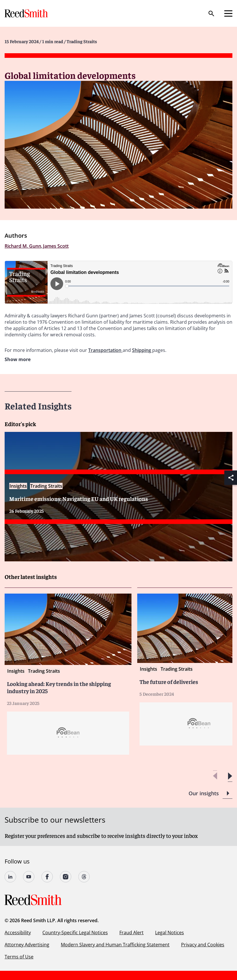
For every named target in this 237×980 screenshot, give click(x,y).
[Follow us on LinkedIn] (10, 877)
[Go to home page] (27, 13)
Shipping (142, 350)
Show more (18, 359)
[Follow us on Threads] (84, 877)
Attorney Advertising (27, 945)
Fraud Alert (131, 933)
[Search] (211, 14)
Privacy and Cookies (203, 945)
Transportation (105, 350)
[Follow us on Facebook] (47, 877)
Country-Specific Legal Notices (75, 933)
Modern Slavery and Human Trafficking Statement (115, 945)
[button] (230, 776)
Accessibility (18, 933)
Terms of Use (19, 957)
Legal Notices (170, 933)
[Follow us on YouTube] (29, 877)
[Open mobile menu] (228, 14)
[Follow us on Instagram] (66, 877)
